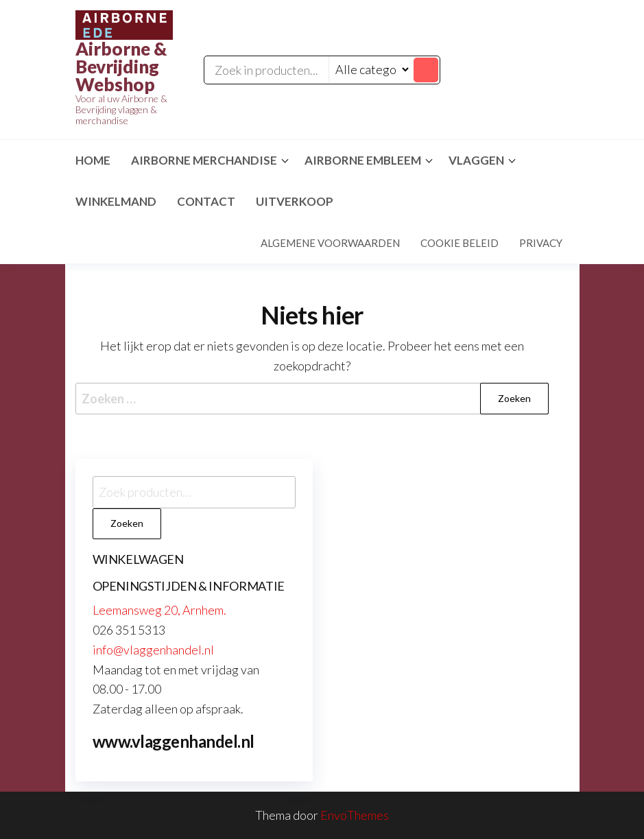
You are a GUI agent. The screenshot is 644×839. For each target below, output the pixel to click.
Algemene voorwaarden (330, 243)
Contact (206, 201)
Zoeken (127, 523)
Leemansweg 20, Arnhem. (159, 610)
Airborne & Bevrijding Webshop (121, 67)
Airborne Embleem (363, 160)
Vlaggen (476, 160)
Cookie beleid (460, 243)
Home (93, 160)
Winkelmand (116, 201)
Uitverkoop (295, 201)
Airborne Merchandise (204, 160)
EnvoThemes (355, 815)
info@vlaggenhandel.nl (153, 650)
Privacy (541, 243)
